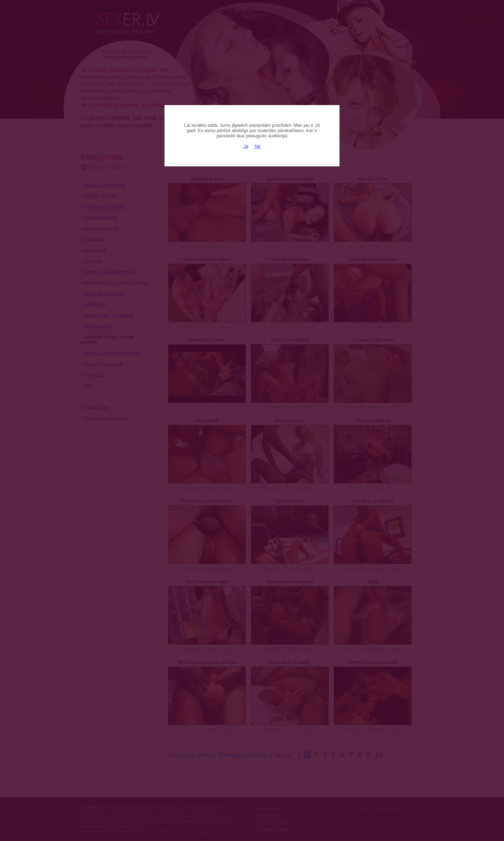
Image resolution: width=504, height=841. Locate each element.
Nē (258, 146)
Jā (246, 146)
